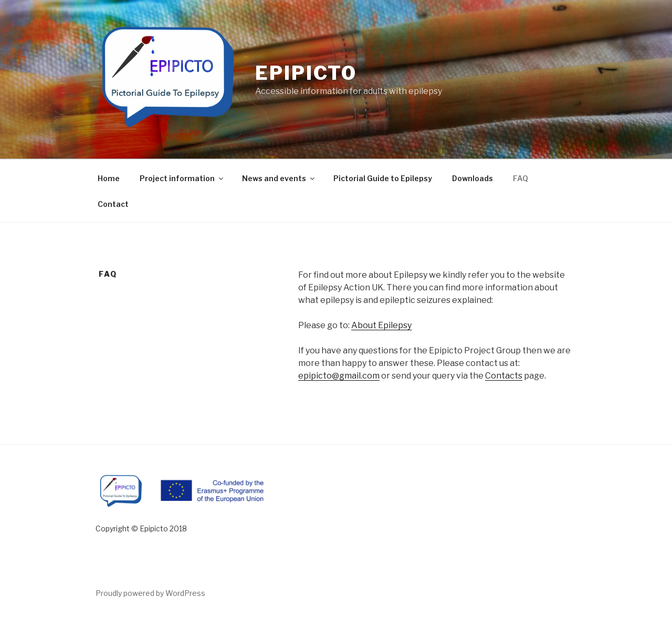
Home (109, 178)
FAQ (521, 178)
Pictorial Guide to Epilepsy (383, 178)
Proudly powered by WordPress (150, 593)
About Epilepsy (381, 325)
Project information (182, 178)
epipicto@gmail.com (339, 376)
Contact (113, 204)
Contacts (504, 376)
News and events (279, 178)
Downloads (472, 178)
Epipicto (306, 73)
